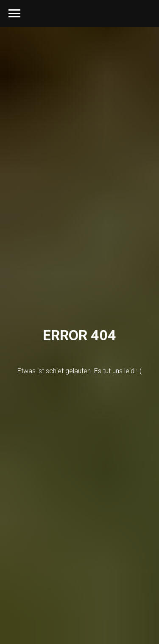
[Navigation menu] (14, 14)
